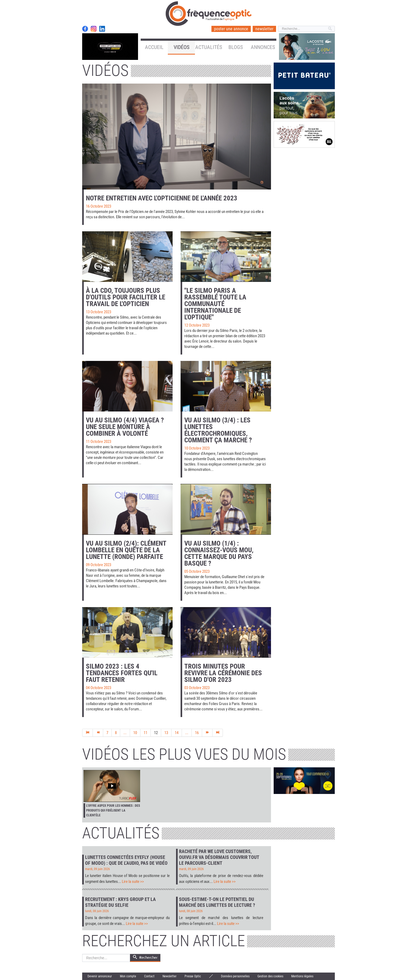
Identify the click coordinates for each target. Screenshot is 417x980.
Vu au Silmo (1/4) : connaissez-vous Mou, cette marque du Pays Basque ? (219, 553)
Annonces (263, 47)
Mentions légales (302, 976)
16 (197, 733)
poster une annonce (231, 29)
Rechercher (82, 954)
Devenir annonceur (100, 976)
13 (166, 733)
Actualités (209, 47)
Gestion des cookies (270, 976)
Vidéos (182, 47)
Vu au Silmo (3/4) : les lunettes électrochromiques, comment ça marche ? (218, 430)
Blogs (236, 47)
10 (135, 733)
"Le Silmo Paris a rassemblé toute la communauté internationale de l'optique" (215, 304)
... (125, 733)
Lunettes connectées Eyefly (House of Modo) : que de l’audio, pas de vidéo (126, 860)
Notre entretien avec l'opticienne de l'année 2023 (162, 198)
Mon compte (128, 976)
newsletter (264, 29)
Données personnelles (235, 976)
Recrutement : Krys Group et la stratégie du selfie (120, 902)
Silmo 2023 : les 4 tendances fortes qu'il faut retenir (122, 673)
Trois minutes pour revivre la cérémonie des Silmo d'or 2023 (223, 673)
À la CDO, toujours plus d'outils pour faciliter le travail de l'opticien (126, 297)
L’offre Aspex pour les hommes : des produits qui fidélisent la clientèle (113, 810)
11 (145, 733)
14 (177, 733)
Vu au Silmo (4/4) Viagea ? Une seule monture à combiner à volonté (125, 427)
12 (156, 733)
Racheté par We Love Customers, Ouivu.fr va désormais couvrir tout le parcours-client (219, 857)
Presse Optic (193, 976)
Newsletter (170, 976)
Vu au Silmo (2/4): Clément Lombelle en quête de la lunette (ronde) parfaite (126, 550)
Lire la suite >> (133, 882)
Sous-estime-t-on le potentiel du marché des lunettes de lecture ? (217, 902)
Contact (149, 976)
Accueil (154, 47)
